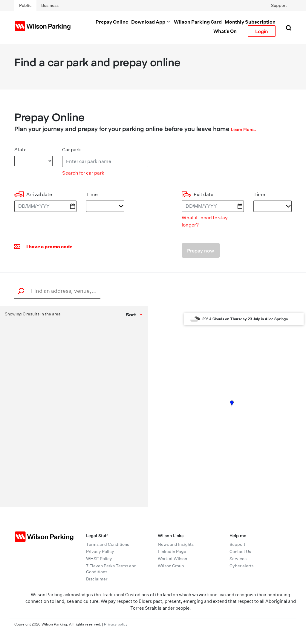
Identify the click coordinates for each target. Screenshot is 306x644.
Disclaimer (97, 579)
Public (25, 5)
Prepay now (201, 250)
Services (238, 559)
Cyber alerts (241, 566)
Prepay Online (112, 22)
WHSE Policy (99, 559)
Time (92, 194)
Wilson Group (171, 566)
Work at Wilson (172, 559)
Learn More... (244, 129)
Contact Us (240, 551)
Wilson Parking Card (198, 22)
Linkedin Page (172, 551)
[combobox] (59, 291)
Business (50, 5)
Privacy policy (116, 624)
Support (279, 5)
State (20, 150)
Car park (72, 150)
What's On (225, 31)
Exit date (204, 194)
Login (262, 31)
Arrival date (39, 194)
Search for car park (83, 173)
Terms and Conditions (108, 544)
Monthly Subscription (250, 22)
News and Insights (176, 544)
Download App (151, 22)
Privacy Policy (100, 551)
